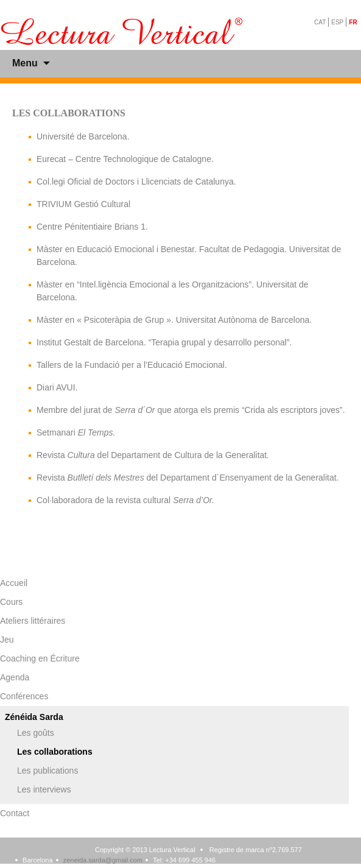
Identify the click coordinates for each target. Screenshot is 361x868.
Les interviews (44, 789)
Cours (11, 602)
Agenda (15, 677)
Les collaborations (55, 752)
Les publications (47, 771)
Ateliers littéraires (33, 621)
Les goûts (36, 733)
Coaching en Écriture (40, 658)
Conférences (24, 696)
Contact (15, 813)
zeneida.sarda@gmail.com (103, 860)
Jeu (7, 640)
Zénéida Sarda (34, 717)
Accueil (14, 583)
